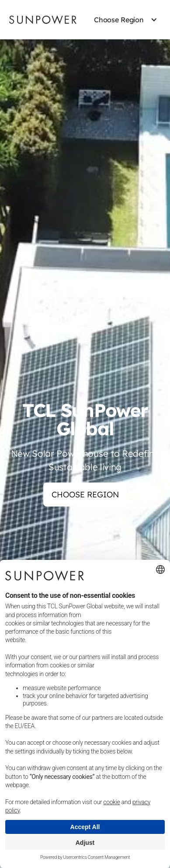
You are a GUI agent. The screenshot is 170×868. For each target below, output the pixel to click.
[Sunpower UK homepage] (43, 20)
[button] (119, 20)
